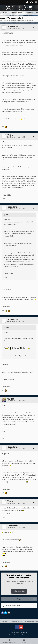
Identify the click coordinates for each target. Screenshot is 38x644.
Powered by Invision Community (19, 635)
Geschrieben (16, 28)
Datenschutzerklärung (23, 631)
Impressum (12, 631)
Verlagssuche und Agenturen (25, 21)
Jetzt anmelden (19, 591)
